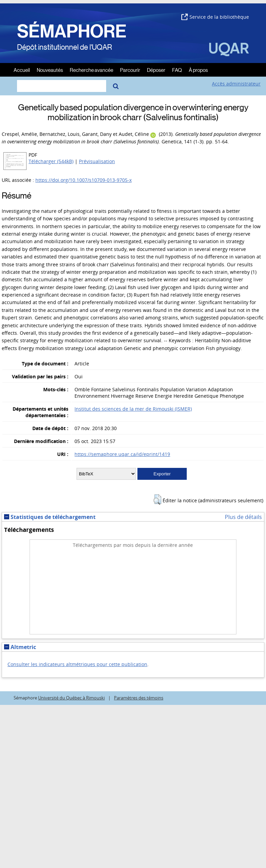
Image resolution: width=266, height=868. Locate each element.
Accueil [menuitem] (22, 70)
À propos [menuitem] (198, 70)
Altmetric (20, 647)
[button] (157, 500)
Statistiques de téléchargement (50, 517)
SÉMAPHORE (72, 31)
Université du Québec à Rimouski (71, 698)
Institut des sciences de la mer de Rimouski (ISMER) (133, 409)
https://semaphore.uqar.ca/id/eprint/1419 (122, 454)
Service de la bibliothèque (215, 17)
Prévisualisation (97, 161)
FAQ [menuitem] (177, 70)
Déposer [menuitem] (156, 70)
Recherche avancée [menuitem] (92, 70)
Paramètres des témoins (139, 698)
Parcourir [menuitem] (130, 70)
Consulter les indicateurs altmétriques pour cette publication (77, 664)
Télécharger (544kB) (51, 161)
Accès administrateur (236, 84)
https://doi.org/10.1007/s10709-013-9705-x (84, 180)
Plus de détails (243, 517)
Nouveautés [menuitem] (50, 70)
